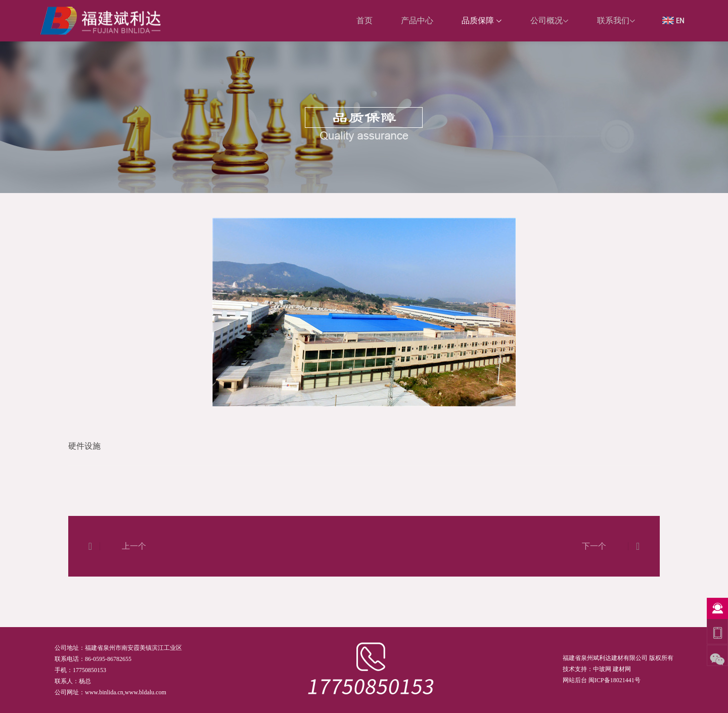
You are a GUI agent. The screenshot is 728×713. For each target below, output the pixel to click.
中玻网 (602, 669)
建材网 (622, 669)
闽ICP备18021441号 (615, 680)
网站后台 (575, 680)
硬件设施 (646, 207)
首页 (617, 207)
